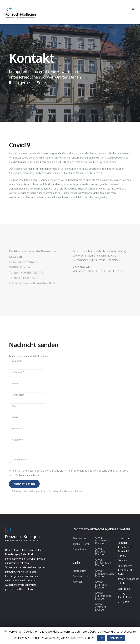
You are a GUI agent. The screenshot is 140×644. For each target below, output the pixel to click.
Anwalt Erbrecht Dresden (100, 551)
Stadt (14, 406)
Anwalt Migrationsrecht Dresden (104, 574)
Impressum (79, 571)
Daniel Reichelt (81, 549)
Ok (101, 638)
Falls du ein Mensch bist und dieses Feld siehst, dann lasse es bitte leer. (64, 491)
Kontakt (77, 582)
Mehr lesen (116, 638)
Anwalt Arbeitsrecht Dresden (102, 540)
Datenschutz (19, 460)
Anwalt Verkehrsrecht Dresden (103, 596)
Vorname (17, 361)
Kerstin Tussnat (81, 544)
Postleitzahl (18, 395)
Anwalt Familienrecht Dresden (103, 563)
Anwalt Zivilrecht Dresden (101, 607)
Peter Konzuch (80, 538)
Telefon (17, 429)
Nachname (18, 372)
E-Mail (16, 417)
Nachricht (17, 440)
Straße (15, 383)
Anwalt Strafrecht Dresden (101, 585)
